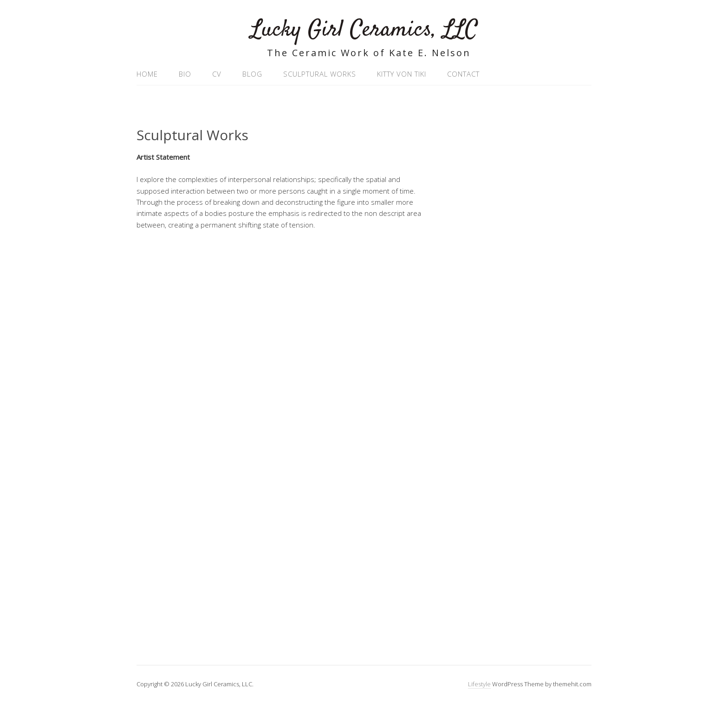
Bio (185, 74)
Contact (463, 74)
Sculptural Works (320, 74)
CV (217, 74)
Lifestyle (479, 684)
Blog (252, 74)
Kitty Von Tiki (402, 74)
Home (147, 74)
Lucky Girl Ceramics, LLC (364, 30)
